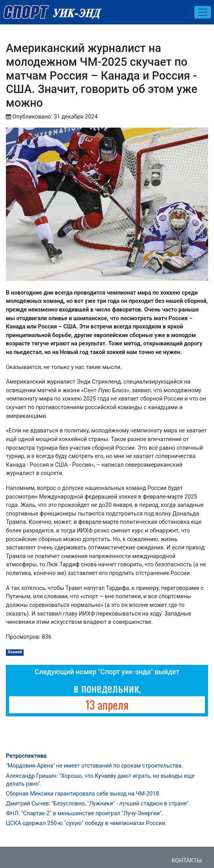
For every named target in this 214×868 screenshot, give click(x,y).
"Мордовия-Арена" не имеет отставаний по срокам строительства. (94, 766)
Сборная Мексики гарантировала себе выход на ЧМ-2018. (83, 794)
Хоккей (15, 652)
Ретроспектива (26, 756)
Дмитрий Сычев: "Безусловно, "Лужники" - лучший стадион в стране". (98, 804)
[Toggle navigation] (203, 12)
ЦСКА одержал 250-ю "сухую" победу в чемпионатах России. (86, 823)
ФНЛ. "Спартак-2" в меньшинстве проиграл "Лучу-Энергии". (84, 813)
